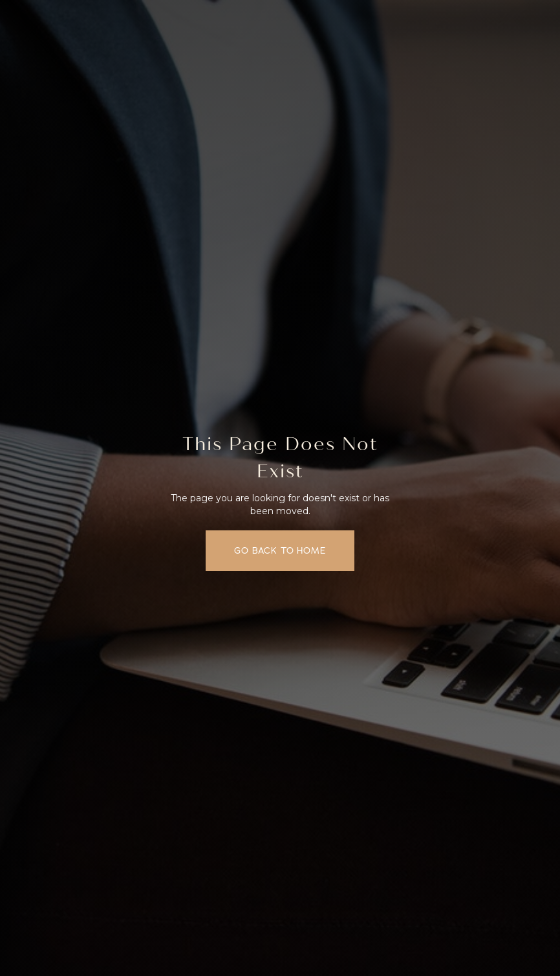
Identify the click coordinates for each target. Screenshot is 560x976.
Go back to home (280, 551)
